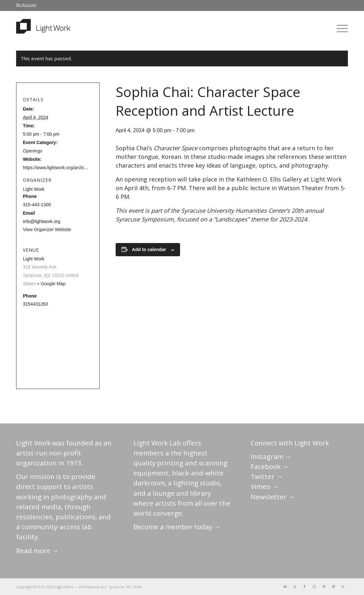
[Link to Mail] (285, 587)
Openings (33, 151)
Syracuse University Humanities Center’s (235, 210)
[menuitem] (26, 5)
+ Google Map (51, 284)
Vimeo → (265, 486)
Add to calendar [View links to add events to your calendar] (149, 249)
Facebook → (270, 466)
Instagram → (271, 456)
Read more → (37, 551)
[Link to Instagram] (314, 587)
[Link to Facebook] (304, 587)
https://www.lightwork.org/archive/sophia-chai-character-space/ (85, 168)
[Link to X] (295, 587)
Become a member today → (177, 527)
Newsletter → (273, 497)
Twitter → (267, 476)
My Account (26, 5)
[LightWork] (44, 28)
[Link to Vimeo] (324, 587)
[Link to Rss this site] (343, 587)
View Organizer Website (47, 229)
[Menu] (340, 28)
